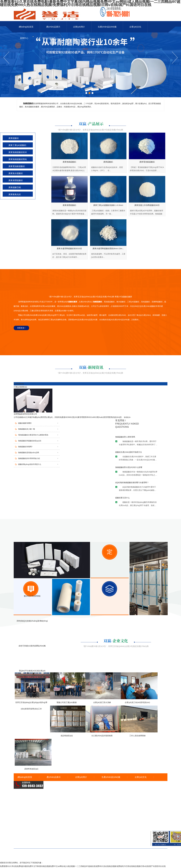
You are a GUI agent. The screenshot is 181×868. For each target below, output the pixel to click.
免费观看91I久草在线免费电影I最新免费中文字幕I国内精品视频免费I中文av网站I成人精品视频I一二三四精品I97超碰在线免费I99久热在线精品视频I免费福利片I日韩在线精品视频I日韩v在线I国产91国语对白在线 (83, 866)
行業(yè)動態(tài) (20, 387)
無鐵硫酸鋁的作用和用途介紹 (29, 458)
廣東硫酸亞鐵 (15, 187)
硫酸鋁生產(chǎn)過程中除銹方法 (129, 452)
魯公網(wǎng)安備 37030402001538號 (91, 859)
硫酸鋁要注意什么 (122, 498)
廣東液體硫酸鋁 (16, 180)
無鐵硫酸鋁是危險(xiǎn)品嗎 (29, 453)
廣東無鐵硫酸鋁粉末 (18, 152)
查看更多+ (21, 328)
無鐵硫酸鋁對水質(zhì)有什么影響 (129, 467)
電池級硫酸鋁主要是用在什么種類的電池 (33, 435)
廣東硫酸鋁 (14, 138)
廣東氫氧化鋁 (15, 194)
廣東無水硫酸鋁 (16, 173)
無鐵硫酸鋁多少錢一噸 (27, 429)
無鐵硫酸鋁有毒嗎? (25, 447)
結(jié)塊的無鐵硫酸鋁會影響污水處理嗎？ (132, 482)
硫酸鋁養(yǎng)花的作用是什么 (30, 464)
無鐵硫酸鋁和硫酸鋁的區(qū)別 (30, 441)
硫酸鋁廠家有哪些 (25, 423)
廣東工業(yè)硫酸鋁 (17, 145)
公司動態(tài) (19, 384)
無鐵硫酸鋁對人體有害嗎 (125, 437)
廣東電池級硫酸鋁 (17, 166)
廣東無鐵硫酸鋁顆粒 (18, 159)
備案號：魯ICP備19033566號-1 (90, 855)
